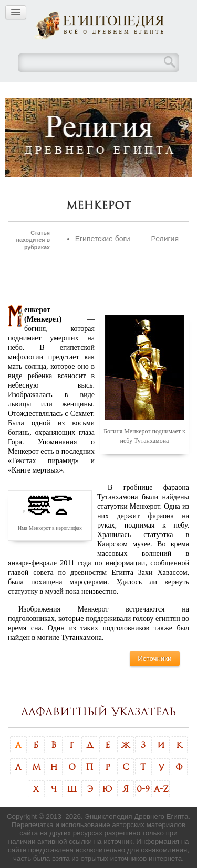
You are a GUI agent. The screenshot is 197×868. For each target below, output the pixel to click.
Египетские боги (103, 239)
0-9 (143, 789)
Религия (165, 239)
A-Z (161, 789)
